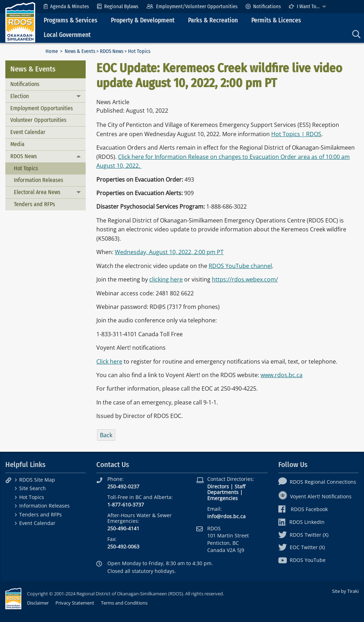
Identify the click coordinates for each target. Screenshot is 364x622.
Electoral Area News (37, 192)
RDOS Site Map (37, 480)
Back (106, 435)
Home (52, 51)
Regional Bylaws (118, 7)
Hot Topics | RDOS (296, 134)
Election (20, 96)
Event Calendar (28, 132)
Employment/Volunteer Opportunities (192, 7)
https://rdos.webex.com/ (245, 279)
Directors (218, 486)
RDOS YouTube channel (240, 266)
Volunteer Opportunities (38, 120)
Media (17, 144)
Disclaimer (38, 603)
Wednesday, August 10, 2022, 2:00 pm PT (169, 252)
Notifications (263, 7)
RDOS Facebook (303, 509)
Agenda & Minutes (66, 7)
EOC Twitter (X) (302, 547)
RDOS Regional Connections (317, 482)
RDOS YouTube (302, 560)
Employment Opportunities (42, 108)
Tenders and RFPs (34, 204)
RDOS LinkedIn (301, 522)
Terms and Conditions (124, 603)
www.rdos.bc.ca (282, 375)
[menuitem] (66, 7)
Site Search (33, 488)
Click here (109, 361)
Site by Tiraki (345, 591)
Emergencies (223, 498)
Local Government (67, 35)
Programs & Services (71, 20)
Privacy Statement (75, 603)
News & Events (80, 51)
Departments (223, 492)
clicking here (166, 279)
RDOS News (112, 51)
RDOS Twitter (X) (303, 535)
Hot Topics (26, 168)
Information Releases (39, 180)
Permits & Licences (276, 20)
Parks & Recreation (213, 20)
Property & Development (143, 20)
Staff (240, 486)
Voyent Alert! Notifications (315, 496)
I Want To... (304, 7)
